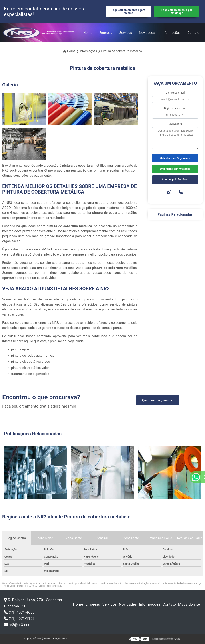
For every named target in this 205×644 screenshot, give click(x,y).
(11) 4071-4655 (19, 612)
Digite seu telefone (175, 108)
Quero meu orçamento (158, 400)
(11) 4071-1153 (19, 618)
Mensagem (175, 124)
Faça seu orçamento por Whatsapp (177, 12)
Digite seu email (175, 93)
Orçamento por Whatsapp (175, 169)
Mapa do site (189, 604)
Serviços (126, 33)
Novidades (147, 33)
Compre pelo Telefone (175, 180)
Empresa (106, 33)
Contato (193, 33)
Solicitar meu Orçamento (175, 158)
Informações (171, 33)
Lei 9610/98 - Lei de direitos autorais (43, 586)
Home (88, 33)
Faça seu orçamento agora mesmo (129, 12)
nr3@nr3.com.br (20, 625)
